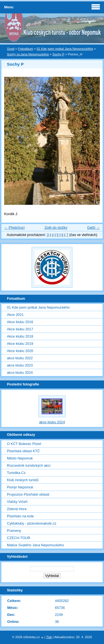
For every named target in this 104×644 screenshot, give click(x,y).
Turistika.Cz (16, 473)
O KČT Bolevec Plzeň (24, 444)
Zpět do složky (56, 228)
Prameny (14, 531)
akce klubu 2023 (20, 365)
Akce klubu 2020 (20, 351)
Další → (93, 228)
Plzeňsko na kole (20, 516)
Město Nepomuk (20, 458)
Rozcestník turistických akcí (29, 465)
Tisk (49, 637)
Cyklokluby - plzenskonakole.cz (32, 523)
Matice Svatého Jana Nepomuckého (35, 545)
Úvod (11, 49)
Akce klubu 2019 (20, 344)
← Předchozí (14, 228)
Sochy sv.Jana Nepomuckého (28, 54)
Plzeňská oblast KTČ (23, 451)
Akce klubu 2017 (20, 329)
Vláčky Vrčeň (17, 502)
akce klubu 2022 (20, 358)
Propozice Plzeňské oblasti (28, 494)
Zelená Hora (17, 509)
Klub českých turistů (23, 480)
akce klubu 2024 (20, 373)
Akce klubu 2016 (20, 322)
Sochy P (58, 54)
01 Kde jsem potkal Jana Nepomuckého (65, 49)
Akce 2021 (15, 315)
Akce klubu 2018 (20, 336)
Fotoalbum (26, 49)
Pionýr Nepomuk (20, 487)
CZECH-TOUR (19, 538)
